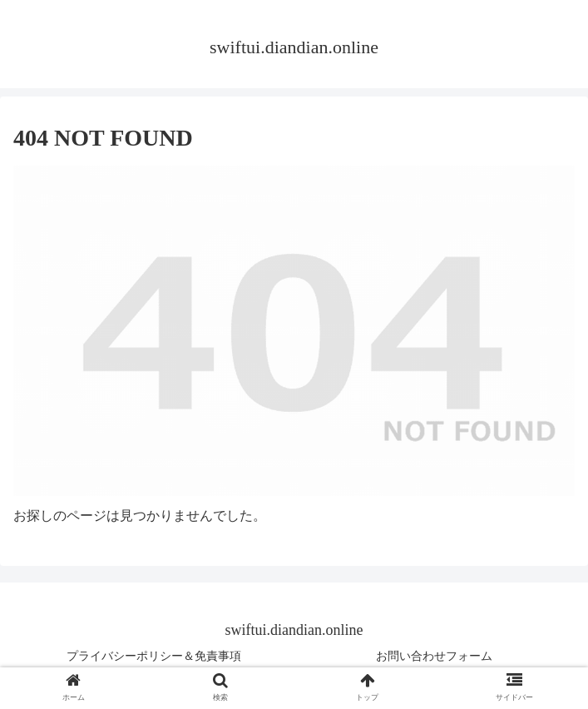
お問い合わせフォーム (434, 656)
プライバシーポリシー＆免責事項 (154, 656)
